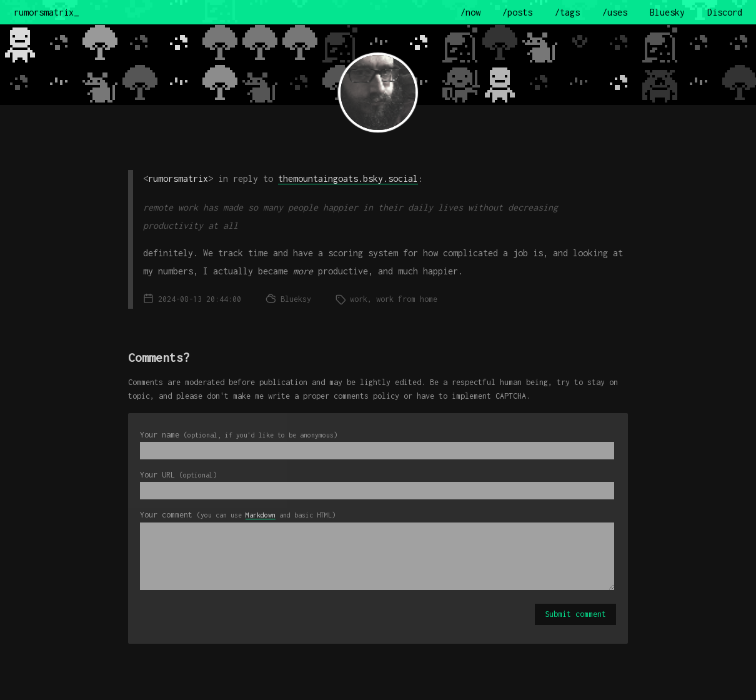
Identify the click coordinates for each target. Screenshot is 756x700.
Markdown (261, 515)
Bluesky (667, 12)
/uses (615, 12)
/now (470, 12)
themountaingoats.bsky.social (348, 178)
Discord (725, 12)
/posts (517, 12)
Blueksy (296, 299)
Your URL (178, 475)
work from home (407, 299)
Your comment (238, 515)
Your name (239, 435)
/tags (567, 12)
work (359, 299)
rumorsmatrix (178, 178)
